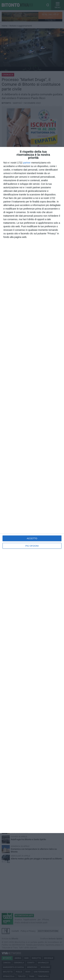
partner (27, 163)
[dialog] (32, 490)
